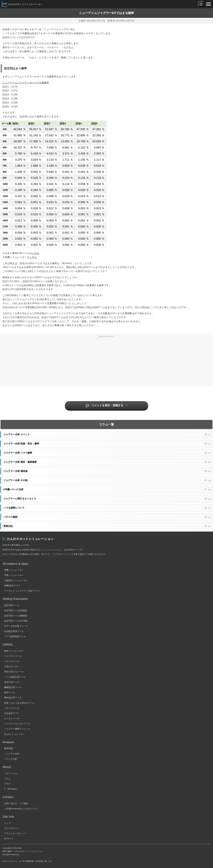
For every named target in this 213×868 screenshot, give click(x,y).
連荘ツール (10, 692)
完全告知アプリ (12, 713)
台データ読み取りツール (16, 626)
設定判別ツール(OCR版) (16, 621)
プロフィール (11, 773)
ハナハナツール (12, 661)
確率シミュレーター (14, 651)
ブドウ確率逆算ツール (15, 636)
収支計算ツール (12, 682)
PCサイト (9, 839)
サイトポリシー (12, 828)
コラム (7, 779)
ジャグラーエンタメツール (17, 724)
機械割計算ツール (13, 687)
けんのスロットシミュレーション (25, 4)
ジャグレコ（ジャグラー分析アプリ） (23, 591)
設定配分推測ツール (14, 631)
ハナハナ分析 (11, 759)
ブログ (7, 784)
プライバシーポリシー (15, 833)
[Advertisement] (106, 363)
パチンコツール (12, 708)
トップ (7, 823)
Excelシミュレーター (14, 734)
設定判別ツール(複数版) (16, 616)
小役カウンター (12, 666)
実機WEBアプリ (12, 586)
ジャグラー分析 (12, 754)
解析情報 (8, 748)
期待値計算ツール (13, 698)
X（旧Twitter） (11, 789)
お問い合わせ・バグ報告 (16, 803)
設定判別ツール (12, 605)
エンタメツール (12, 718)
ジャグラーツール (13, 656)
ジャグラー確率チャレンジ (17, 729)
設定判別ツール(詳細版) (16, 610)
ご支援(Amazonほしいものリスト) (21, 809)
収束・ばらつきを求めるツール (19, 703)
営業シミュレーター (14, 575)
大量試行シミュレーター (16, 580)
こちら (35, 253)
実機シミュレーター (14, 570)
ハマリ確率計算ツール (15, 677)
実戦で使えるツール (14, 672)
